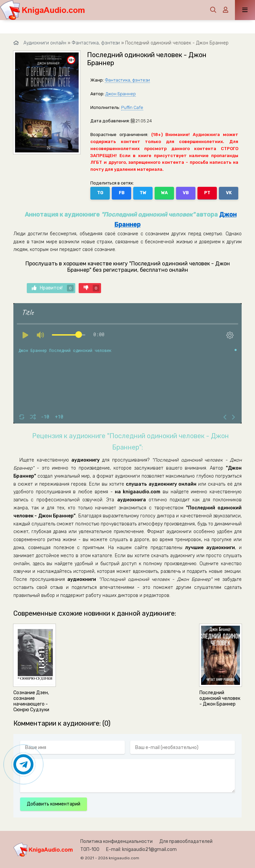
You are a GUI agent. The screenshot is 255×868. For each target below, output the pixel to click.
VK (229, 193)
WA (164, 193)
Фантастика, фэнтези (127, 80)
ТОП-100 (90, 849)
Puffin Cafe (132, 107)
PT (207, 193)
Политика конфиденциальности (116, 841)
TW (143, 193)
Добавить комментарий (54, 804)
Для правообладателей (186, 841)
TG (100, 193)
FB (122, 193)
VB (186, 193)
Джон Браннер (121, 94)
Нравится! (53, 288)
